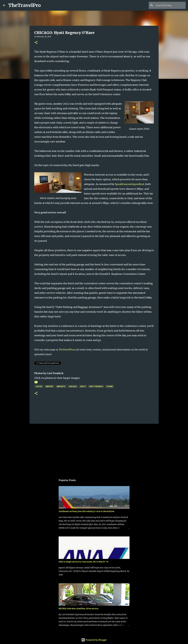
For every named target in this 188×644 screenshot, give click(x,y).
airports (61, 386)
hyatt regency (96, 386)
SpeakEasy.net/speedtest (130, 184)
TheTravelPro (25, 5)
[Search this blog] (170, 5)
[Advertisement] (94, 449)
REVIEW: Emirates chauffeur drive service (78, 609)
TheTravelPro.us (67, 350)
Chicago (73, 386)
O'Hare (110, 386)
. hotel (39, 386)
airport (49, 386)
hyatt (83, 386)
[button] (36, 43)
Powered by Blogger (94, 640)
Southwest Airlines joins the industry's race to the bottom (86, 511)
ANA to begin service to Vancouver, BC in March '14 (83, 562)
